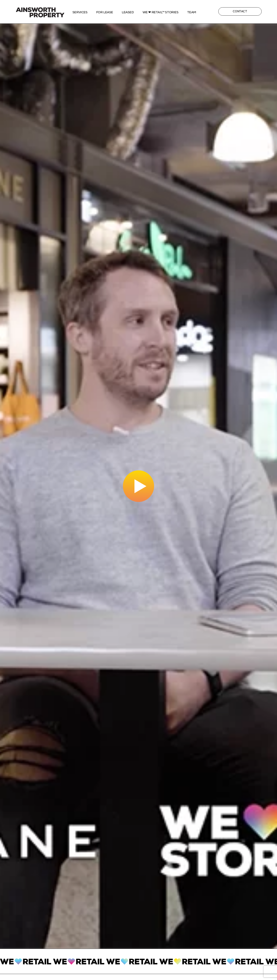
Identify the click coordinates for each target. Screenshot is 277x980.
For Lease (105, 12)
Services (80, 12)
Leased (128, 12)
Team (192, 12)
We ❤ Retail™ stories (161, 12)
